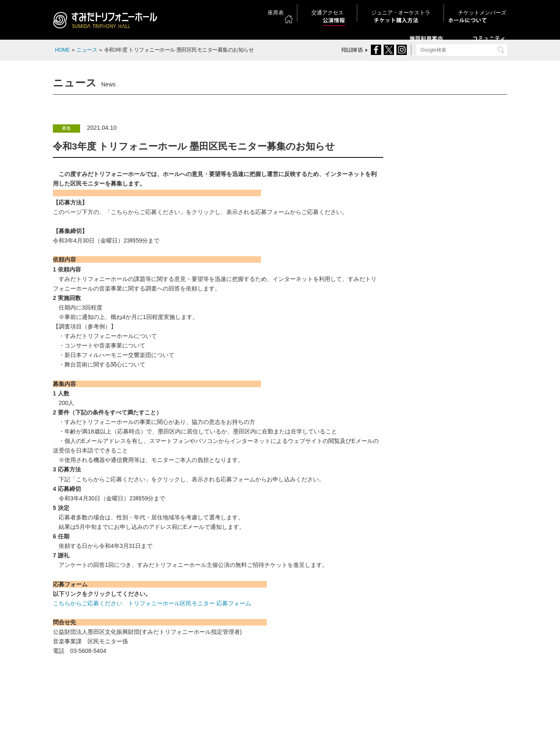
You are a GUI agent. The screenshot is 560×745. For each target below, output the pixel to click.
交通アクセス (370, 8)
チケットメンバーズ (484, 8)
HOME (62, 50)
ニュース (87, 50)
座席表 (337, 8)
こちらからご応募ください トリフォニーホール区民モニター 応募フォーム (152, 603)
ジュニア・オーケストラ (423, 8)
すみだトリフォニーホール (109, 21)
